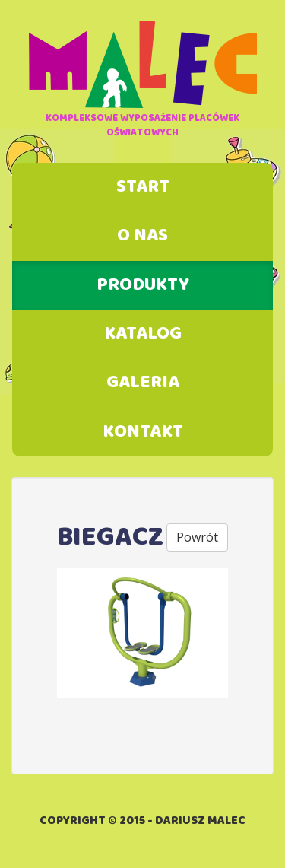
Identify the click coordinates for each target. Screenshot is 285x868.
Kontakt (143, 432)
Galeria (143, 383)
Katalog (143, 334)
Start (143, 187)
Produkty (143, 285)
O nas (142, 236)
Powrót (197, 537)
